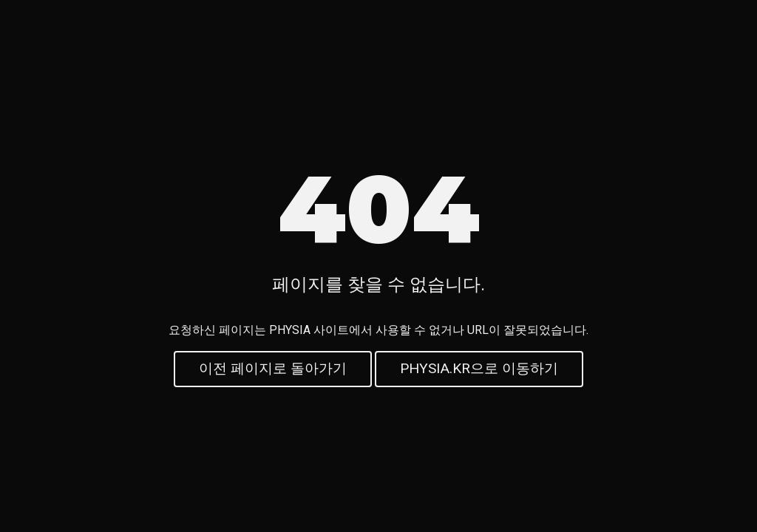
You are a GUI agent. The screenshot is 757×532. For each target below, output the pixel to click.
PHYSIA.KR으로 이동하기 (479, 371)
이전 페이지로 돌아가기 (273, 371)
